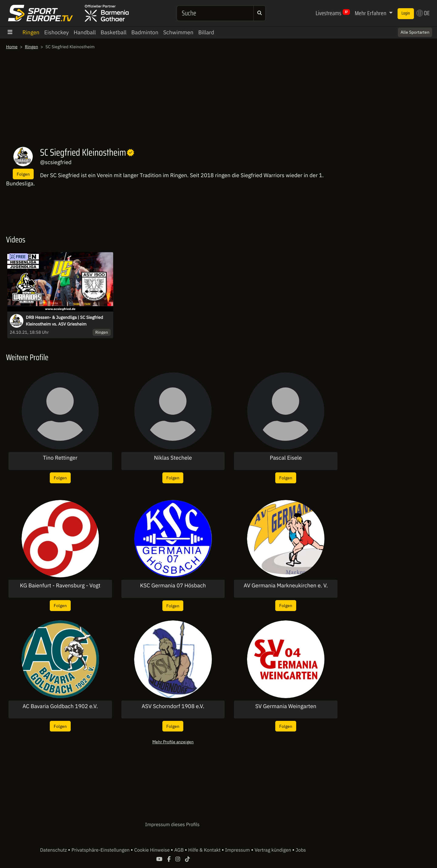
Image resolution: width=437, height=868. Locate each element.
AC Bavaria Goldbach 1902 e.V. (60, 706)
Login (406, 13)
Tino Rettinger (60, 458)
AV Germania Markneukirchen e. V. (286, 586)
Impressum (237, 850)
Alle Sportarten (415, 32)
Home (12, 47)
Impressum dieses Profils (172, 825)
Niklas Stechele (173, 458)
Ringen (31, 32)
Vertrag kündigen (273, 850)
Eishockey (57, 32)
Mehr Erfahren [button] (371, 13)
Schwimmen (178, 32)
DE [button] (423, 13)
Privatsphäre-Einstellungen (101, 850)
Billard (206, 32)
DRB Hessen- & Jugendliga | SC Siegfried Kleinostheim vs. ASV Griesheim (64, 321)
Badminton (145, 32)
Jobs (301, 850)
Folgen (23, 174)
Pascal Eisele (286, 458)
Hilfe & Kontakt (205, 850)
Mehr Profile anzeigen (173, 742)
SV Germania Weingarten (286, 706)
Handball (85, 32)
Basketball (114, 32)
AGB (180, 850)
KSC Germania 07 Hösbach (173, 586)
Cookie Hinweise (152, 850)
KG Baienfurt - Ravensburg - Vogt (60, 586)
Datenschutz (54, 850)
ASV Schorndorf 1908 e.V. (173, 706)
